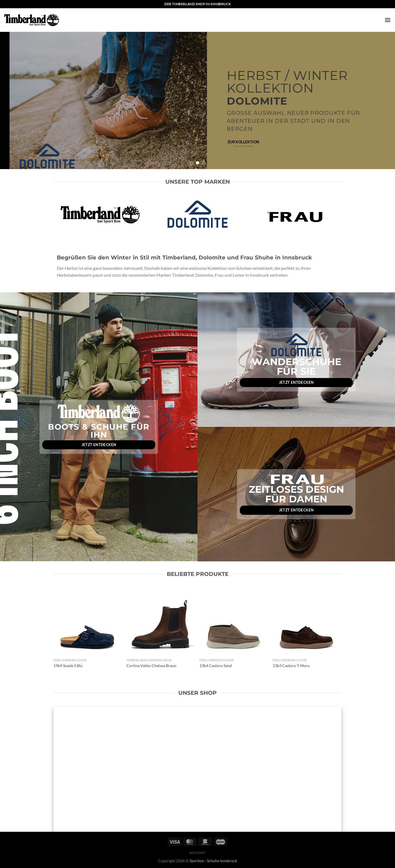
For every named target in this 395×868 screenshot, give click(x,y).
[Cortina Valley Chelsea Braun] (160, 622)
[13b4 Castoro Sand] (233, 622)
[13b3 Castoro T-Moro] (307, 622)
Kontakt (198, 853)
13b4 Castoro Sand (216, 666)
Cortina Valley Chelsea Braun (151, 666)
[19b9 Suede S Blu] (87, 622)
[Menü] (388, 20)
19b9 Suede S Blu (68, 666)
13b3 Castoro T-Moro (291, 666)
